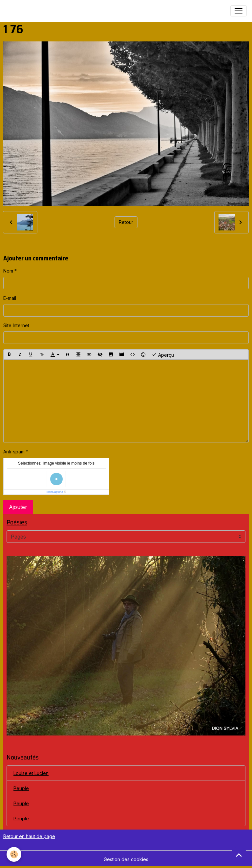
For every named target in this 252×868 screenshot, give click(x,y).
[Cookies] (14, 854)
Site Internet (16, 325)
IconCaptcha (55, 492)
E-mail (10, 298)
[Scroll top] (239, 855)
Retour (126, 222)
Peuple (21, 788)
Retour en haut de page (29, 836)
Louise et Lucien (31, 773)
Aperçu (163, 354)
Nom (8, 271)
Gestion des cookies (126, 859)
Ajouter (18, 507)
